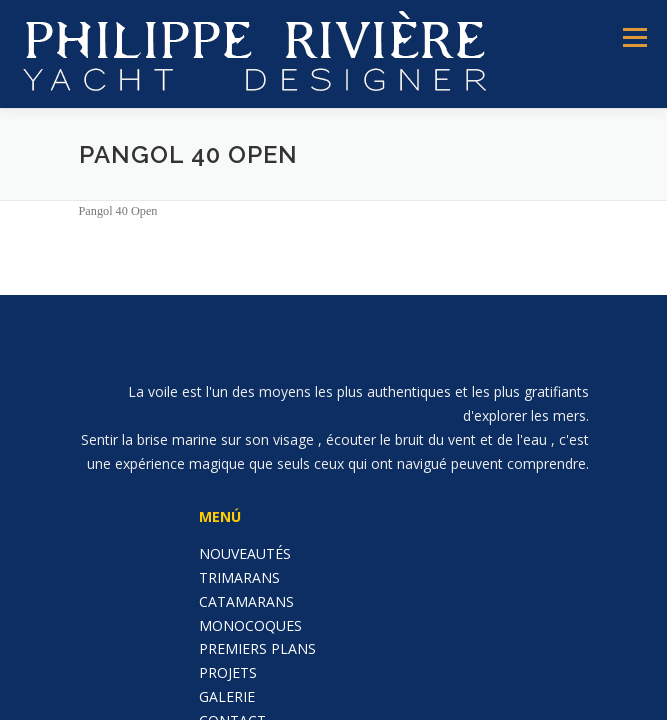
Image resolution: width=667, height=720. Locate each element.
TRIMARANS (239, 577)
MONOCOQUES (250, 625)
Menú (633, 37)
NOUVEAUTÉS (245, 553)
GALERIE (227, 696)
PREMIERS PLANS (257, 648)
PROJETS (228, 672)
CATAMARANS (246, 601)
